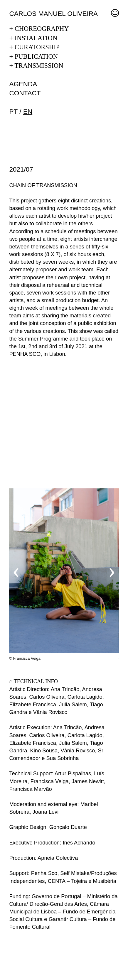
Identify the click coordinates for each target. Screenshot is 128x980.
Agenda (23, 84)
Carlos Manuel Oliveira (53, 14)
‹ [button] (16, 570)
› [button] (112, 570)
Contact (25, 93)
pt (13, 112)
